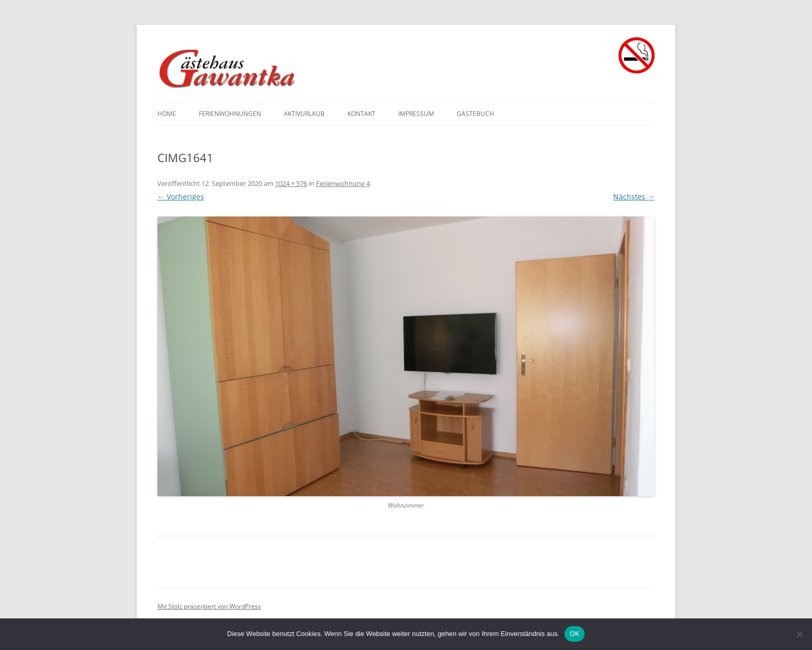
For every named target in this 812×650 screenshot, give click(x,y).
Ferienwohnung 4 (343, 183)
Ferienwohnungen (230, 114)
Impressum (416, 114)
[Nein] (799, 634)
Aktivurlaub (304, 114)
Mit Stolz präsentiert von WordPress (209, 606)
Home (167, 114)
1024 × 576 (291, 183)
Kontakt (361, 114)
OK (575, 634)
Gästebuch (475, 114)
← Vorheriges (181, 197)
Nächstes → (634, 197)
